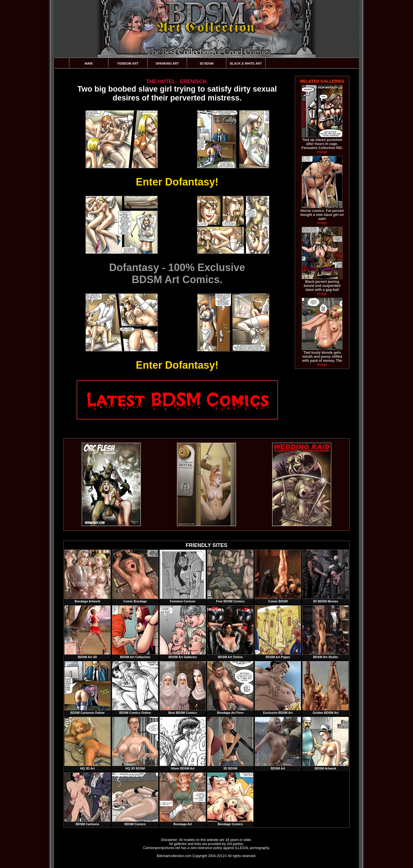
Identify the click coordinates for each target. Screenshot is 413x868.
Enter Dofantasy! (177, 182)
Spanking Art (167, 63)
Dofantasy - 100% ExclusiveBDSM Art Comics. (177, 273)
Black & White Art (246, 63)
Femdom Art (128, 63)
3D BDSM (207, 63)
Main (89, 63)
